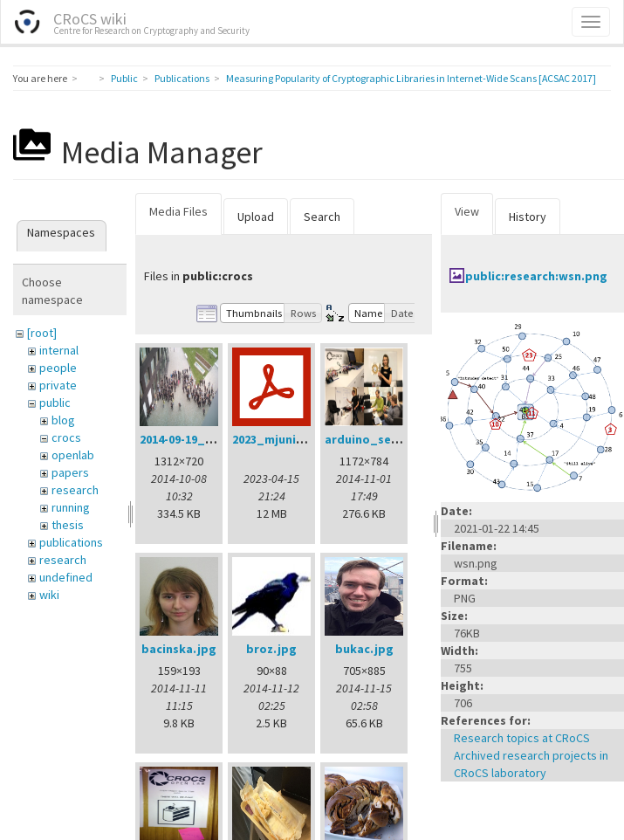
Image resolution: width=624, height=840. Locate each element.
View (467, 211)
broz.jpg (271, 649)
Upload (256, 217)
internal (59, 350)
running (71, 507)
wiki (49, 595)
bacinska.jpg (179, 649)
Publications (182, 78)
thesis (68, 525)
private (58, 385)
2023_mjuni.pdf (276, 439)
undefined (66, 577)
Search (322, 217)
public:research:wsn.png (536, 276)
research (75, 490)
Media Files (178, 211)
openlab (73, 455)
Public (124, 78)
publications (71, 542)
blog (63, 420)
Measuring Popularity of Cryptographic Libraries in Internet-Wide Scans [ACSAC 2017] (411, 78)
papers (70, 472)
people (58, 368)
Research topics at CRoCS (522, 738)
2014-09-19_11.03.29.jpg (206, 439)
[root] (42, 333)
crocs (66, 437)
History (528, 217)
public (55, 403)
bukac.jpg (364, 649)
